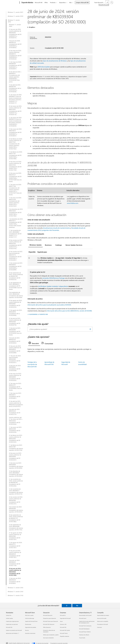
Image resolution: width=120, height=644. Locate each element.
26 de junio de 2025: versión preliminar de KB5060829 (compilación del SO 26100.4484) (15, 349)
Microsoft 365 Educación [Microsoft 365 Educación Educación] (49, 624)
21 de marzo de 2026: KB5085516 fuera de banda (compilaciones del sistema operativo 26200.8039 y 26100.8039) (15, 122)
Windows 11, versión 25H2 (16, 16)
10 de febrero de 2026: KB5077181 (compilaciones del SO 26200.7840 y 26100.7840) (16, 155)
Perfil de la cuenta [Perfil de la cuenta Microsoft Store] (29, 615)
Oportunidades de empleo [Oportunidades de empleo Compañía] (103, 615)
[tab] (35, 245)
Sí (67, 606)
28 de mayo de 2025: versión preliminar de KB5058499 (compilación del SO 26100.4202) (15, 377)
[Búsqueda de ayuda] (107, 2)
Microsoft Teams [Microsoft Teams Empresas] (64, 633)
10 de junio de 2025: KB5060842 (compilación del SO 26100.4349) (15, 368)
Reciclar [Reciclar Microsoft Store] (27, 630)
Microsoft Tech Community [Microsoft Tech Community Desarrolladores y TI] (85, 626)
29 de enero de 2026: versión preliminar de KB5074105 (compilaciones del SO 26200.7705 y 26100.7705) (15, 166)
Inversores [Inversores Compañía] (99, 627)
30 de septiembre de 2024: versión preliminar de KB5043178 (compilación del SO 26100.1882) (16, 518)
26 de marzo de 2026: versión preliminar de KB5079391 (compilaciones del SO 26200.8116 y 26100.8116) (15, 110)
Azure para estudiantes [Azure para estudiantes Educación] (48, 638)
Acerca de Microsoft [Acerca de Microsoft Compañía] (102, 618)
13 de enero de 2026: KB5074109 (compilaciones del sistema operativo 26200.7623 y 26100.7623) (15, 202)
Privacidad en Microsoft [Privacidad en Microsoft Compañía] (102, 624)
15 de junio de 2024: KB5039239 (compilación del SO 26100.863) (15, 581)
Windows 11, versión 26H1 (16, 12)
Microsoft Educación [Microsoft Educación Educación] (48, 615)
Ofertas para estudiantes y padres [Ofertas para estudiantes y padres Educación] (51, 635)
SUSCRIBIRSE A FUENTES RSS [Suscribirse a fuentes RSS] (39, 314)
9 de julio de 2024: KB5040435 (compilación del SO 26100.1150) (15, 563)
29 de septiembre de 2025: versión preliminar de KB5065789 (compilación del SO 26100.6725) (16, 276)
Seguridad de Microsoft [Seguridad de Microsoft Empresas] (65, 618)
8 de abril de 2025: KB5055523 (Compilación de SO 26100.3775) (15, 412)
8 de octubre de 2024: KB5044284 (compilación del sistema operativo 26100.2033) (16, 509)
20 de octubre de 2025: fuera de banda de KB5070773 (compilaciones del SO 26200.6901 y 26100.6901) (16, 256)
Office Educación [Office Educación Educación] (47, 627)
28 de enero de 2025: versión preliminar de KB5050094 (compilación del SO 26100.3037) (15, 457)
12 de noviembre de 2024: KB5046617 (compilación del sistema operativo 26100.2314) (16, 492)
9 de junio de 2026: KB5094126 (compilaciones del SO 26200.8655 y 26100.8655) (15, 44)
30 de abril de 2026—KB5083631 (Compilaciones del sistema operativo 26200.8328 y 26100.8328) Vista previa (15, 77)
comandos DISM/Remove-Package (53, 278)
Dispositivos (62, 2)
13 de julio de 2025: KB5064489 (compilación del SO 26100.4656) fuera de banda (15, 331)
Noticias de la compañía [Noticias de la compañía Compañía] (103, 621)
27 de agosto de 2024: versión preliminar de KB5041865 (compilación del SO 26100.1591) (16, 536)
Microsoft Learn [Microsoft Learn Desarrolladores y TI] (83, 618)
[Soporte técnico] (27, 3)
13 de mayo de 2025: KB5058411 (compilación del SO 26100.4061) (15, 396)
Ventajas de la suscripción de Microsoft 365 (32, 364)
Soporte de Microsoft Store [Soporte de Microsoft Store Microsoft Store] (31, 621)
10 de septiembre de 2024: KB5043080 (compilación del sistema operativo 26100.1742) (16, 527)
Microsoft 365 (39, 2)
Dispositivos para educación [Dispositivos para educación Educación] (49, 618)
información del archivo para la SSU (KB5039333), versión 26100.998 (69, 311)
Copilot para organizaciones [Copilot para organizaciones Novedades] (12, 621)
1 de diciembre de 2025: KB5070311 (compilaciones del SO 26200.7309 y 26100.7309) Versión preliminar (16, 223)
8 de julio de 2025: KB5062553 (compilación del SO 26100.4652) (15, 340)
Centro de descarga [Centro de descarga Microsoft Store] (30, 618)
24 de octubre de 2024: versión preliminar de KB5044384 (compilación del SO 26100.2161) (16, 500)
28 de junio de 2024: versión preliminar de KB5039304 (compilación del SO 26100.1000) (15, 572)
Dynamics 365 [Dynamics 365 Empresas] (63, 624)
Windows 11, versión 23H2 (16, 588)
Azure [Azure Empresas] (61, 621)
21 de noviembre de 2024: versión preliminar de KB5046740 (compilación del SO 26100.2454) (16, 483)
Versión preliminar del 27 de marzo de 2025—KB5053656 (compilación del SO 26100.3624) (16, 421)
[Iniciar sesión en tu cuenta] (112, 3)
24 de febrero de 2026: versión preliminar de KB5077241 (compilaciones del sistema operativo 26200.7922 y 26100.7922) (16, 144)
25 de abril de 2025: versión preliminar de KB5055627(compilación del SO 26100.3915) (16, 404)
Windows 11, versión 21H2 (16, 595)
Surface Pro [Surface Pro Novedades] (9, 615)
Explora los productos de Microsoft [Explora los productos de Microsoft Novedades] (14, 630)
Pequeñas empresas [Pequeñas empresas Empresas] (65, 636)
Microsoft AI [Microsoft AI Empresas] (63, 615)
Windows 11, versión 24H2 (14, 21)
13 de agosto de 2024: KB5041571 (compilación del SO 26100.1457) (16, 545)
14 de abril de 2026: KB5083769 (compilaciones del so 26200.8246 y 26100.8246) (15, 88)
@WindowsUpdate (44, 67)
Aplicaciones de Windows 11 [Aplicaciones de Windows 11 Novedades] (12, 633)
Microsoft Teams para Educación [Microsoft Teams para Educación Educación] (51, 621)
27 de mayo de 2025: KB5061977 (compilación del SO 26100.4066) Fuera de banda (15, 387)
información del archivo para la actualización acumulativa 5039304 (49, 305)
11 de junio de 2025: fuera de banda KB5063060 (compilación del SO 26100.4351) (15, 359)
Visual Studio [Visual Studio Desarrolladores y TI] (82, 638)
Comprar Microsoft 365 (82, 2)
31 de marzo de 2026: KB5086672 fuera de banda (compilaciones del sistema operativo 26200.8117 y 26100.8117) (15, 99)
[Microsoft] (12, 3)
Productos (53, 2)
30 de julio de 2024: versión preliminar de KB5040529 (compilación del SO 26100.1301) (15, 554)
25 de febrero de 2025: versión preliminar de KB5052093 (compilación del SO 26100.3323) (16, 439)
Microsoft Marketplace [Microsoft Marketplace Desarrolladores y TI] (84, 629)
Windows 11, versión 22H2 (16, 592)
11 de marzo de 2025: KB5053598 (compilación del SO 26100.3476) (15, 430)
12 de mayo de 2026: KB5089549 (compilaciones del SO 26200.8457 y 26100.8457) (15, 65)
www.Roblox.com (73, 203)
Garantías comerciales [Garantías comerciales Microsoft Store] (30, 633)
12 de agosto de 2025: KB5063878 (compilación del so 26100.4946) (16, 313)
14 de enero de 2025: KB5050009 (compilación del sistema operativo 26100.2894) (16, 466)
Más (70, 2)
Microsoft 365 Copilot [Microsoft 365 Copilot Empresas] (65, 630)
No (77, 606)
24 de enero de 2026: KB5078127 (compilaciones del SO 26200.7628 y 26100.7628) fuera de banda (15, 177)
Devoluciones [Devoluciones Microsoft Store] (28, 624)
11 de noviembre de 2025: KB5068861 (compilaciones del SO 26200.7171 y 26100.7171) (15, 234)
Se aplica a (32, 27)
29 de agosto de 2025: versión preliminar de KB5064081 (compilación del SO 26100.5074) (16, 304)
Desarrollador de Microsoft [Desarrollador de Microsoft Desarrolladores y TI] (85, 615)
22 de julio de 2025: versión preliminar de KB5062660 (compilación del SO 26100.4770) (15, 322)
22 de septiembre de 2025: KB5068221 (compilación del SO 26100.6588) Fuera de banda (15, 286)
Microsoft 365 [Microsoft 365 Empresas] (63, 627)
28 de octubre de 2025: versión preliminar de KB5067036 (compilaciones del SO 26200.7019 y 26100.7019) (16, 244)
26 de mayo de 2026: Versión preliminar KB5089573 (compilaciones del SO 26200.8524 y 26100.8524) (15, 55)
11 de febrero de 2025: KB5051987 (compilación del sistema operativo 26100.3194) (16, 448)
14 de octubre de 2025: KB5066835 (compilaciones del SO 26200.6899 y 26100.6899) (16, 266)
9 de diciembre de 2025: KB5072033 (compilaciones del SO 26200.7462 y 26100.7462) (16, 213)
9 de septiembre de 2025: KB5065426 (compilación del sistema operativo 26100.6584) (16, 295)
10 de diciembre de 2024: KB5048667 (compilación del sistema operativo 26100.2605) (16, 474)
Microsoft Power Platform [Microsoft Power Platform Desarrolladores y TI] (85, 632)
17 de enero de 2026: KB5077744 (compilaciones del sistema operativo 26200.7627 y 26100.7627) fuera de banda (15, 190)
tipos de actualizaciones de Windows (55, 61)
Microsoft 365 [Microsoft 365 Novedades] (9, 627)
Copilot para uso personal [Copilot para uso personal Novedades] (12, 624)
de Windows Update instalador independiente (53, 286)
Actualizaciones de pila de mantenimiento (56, 228)
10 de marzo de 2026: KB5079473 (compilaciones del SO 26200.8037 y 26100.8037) (15, 132)
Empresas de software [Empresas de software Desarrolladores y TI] (84, 635)
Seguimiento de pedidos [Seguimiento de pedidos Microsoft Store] (31, 627)
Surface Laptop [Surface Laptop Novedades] (9, 618)
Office (46, 2)
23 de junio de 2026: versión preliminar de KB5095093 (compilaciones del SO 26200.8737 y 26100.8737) (15, 34)
